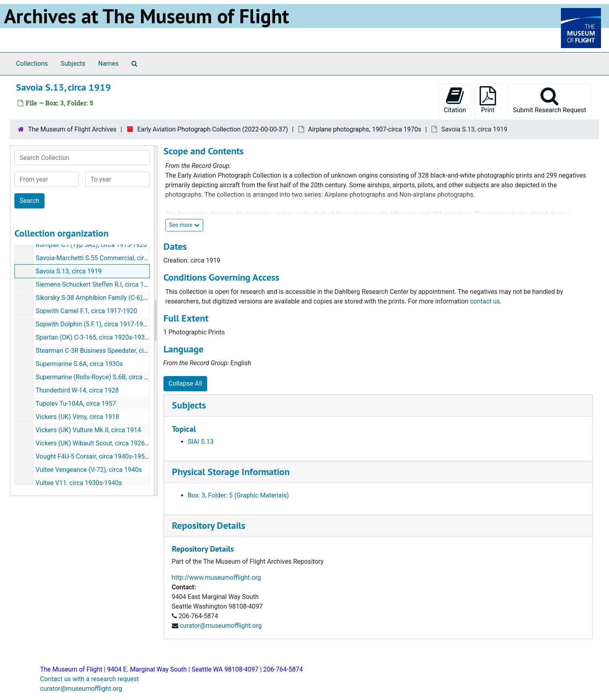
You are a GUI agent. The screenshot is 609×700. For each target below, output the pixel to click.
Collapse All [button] (186, 383)
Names (108, 64)
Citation (455, 100)
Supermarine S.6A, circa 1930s (79, 364)
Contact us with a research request (90, 679)
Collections (32, 64)
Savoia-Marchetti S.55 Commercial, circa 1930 (101, 258)
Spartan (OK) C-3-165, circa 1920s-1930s (94, 337)
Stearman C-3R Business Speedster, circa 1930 (102, 351)
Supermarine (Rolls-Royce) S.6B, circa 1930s (99, 377)
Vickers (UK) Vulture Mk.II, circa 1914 (88, 430)
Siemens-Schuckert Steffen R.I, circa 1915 (95, 284)
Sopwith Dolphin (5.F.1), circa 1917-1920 (93, 324)
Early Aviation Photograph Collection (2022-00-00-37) (212, 129)
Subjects (73, 64)
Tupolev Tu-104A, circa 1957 (76, 404)
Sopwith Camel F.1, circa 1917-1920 (86, 311)
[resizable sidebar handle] (155, 321)
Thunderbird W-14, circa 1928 (77, 390)
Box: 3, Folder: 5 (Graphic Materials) (239, 495)
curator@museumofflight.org (221, 626)
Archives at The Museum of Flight (146, 16)
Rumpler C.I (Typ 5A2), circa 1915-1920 (91, 245)
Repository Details (209, 525)
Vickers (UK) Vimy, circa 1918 (77, 417)
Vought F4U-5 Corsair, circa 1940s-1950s (94, 456)
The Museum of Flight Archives (72, 129)
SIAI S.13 (201, 442)
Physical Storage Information (231, 472)
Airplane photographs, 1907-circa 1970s (365, 129)
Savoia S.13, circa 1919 (69, 271)
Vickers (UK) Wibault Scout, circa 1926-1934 (98, 443)
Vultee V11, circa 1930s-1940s (79, 483)
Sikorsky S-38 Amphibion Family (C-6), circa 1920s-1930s (117, 298)
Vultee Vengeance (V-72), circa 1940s (89, 470)
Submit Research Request (550, 100)
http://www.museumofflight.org (217, 578)
